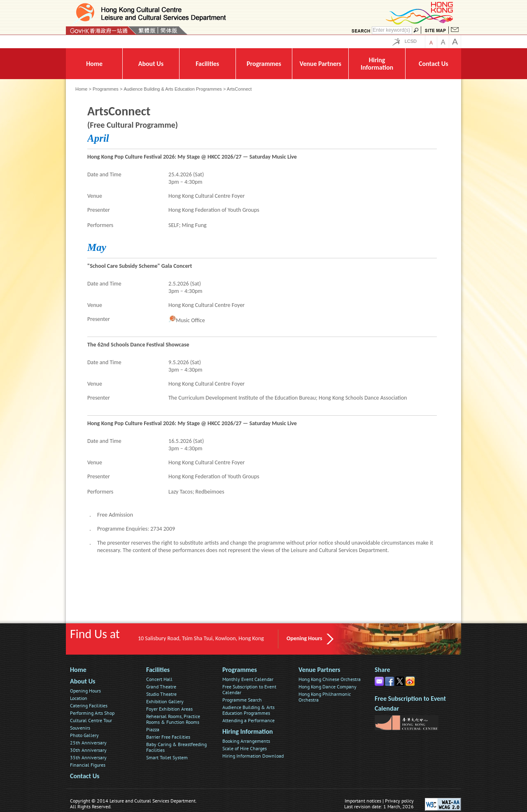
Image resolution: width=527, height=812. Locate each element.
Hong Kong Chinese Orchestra (330, 679)
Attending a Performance (248, 720)
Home (81, 89)
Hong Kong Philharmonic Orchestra (325, 697)
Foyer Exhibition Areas (169, 709)
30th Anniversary (88, 750)
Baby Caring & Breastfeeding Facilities (176, 747)
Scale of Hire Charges (245, 748)
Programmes (106, 89)
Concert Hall (159, 679)
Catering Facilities (89, 706)
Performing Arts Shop (92, 713)
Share (382, 670)
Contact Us (85, 776)
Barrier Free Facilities (168, 737)
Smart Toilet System (167, 757)
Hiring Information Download (253, 756)
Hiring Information (248, 731)
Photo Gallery (84, 735)
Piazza (153, 729)
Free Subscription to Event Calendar (249, 689)
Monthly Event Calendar (248, 679)
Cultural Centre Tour (91, 720)
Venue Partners (319, 670)
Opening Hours (304, 638)
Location (79, 698)
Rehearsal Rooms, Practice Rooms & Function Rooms (173, 719)
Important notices (363, 801)
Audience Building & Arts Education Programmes (173, 89)
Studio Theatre (161, 694)
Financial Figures (88, 765)
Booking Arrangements (246, 741)
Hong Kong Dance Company (328, 687)
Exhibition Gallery (165, 701)
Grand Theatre (161, 687)
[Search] (392, 30)
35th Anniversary (88, 757)
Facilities (158, 670)
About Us (83, 681)
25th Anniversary (88, 743)
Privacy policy (399, 801)
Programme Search (242, 700)
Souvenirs (80, 728)
